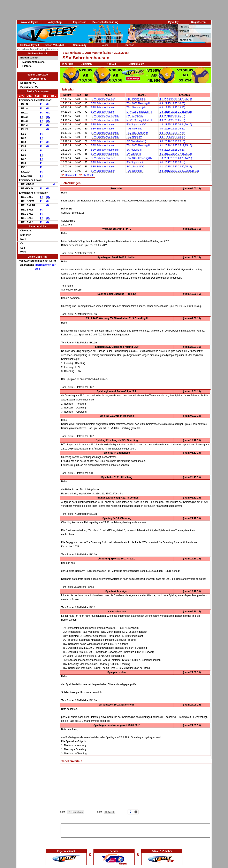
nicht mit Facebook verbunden (63, 812)
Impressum (80, 22)
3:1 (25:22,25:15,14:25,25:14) (176, 99)
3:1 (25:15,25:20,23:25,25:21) (176, 167)
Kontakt (111, 64)
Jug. (29, 96)
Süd (23, 248)
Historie (27, 66)
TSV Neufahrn (134, 137)
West (23, 252)
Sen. (38, 96)
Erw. (21, 96)
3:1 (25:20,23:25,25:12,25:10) (176, 145)
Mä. (48, 104)
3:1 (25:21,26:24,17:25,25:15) (176, 154)
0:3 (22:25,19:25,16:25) (172, 103)
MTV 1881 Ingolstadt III (139, 112)
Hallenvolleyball (30, 45)
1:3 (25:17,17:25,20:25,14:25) (176, 158)
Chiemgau (26, 231)
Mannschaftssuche (33, 62)
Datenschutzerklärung (105, 22)
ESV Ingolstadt (135, 162)
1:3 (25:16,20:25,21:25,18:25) (176, 112)
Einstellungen (136, 812)
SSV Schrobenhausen (103, 99)
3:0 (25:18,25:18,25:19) (172, 116)
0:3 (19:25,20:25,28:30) (172, 137)
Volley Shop (55, 22)
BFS (46, 96)
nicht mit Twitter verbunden (100, 812)
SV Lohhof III (134, 154)
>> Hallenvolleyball (28, 49)
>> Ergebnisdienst (48, 49)
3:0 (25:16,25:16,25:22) (172, 129)
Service (130, 45)
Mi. (54, 184)
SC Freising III (134, 150)
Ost (22, 244)
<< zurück (67, 64)
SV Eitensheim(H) (136, 141)
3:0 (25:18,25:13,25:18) (172, 141)
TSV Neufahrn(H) (136, 107)
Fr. (42, 104)
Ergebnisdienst (29, 58)
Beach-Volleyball (55, 45)
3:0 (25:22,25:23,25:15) (172, 120)
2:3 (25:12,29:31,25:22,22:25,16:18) (179, 171)
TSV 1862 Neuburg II (138, 103)
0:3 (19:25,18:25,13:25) (172, 107)
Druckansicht (136, 64)
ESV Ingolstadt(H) (136, 125)
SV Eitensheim (135, 116)
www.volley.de (29, 22)
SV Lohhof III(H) (135, 167)
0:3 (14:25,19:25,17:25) (172, 133)
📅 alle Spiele (87, 175)
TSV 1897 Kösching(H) (139, 158)
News (105, 45)
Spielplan (86, 64)
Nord (23, 239)
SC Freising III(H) (136, 99)
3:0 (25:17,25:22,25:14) (172, 162)
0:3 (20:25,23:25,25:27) (172, 150)
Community (80, 45)
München (26, 235)
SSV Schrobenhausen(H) (105, 116)
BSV (54, 96)
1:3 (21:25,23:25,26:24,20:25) (176, 125)
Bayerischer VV (29, 87)
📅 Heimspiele (69, 175)
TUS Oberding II (135, 129)
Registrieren (198, 22)
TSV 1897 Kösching (137, 133)
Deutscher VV (28, 83)
